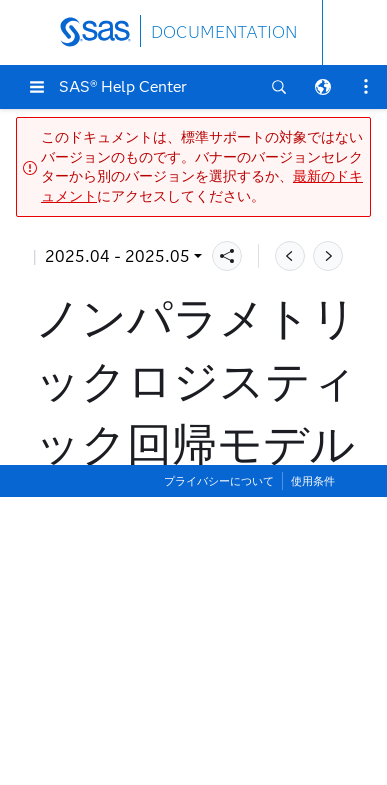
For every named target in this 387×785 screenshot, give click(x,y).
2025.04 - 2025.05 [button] (117, 256)
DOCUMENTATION (224, 32)
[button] (37, 87)
